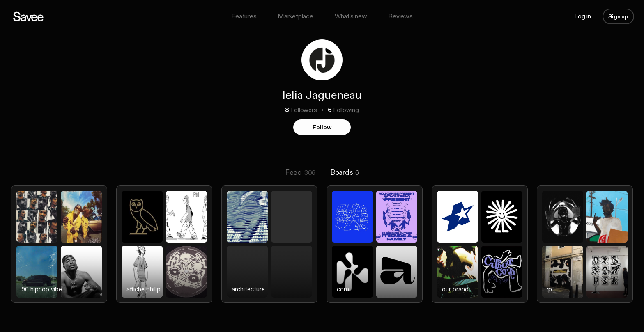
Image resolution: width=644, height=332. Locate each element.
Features (244, 16)
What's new (351, 16)
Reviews (400, 16)
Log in (583, 16)
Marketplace (295, 16)
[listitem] (59, 251)
